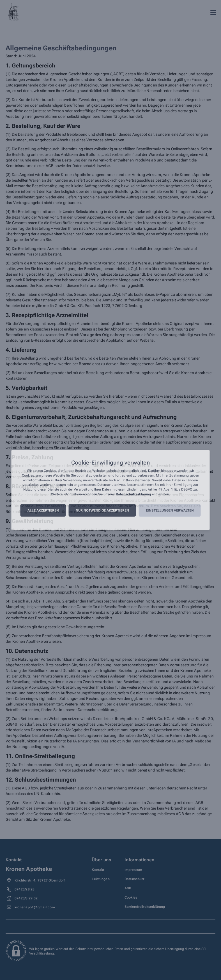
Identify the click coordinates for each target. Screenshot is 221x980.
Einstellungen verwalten (170, 510)
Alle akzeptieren (43, 510)
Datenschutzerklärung (133, 494)
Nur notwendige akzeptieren (102, 510)
